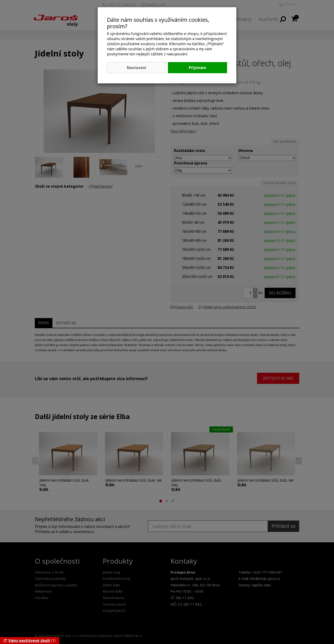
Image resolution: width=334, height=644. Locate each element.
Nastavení (136, 68)
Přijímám (198, 68)
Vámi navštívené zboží (27, 641)
